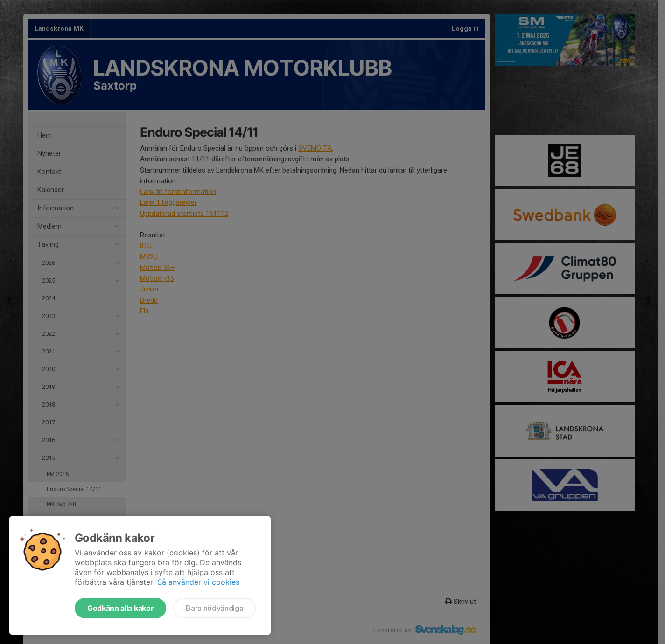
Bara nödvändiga (214, 608)
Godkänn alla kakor (120, 608)
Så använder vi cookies (198, 582)
